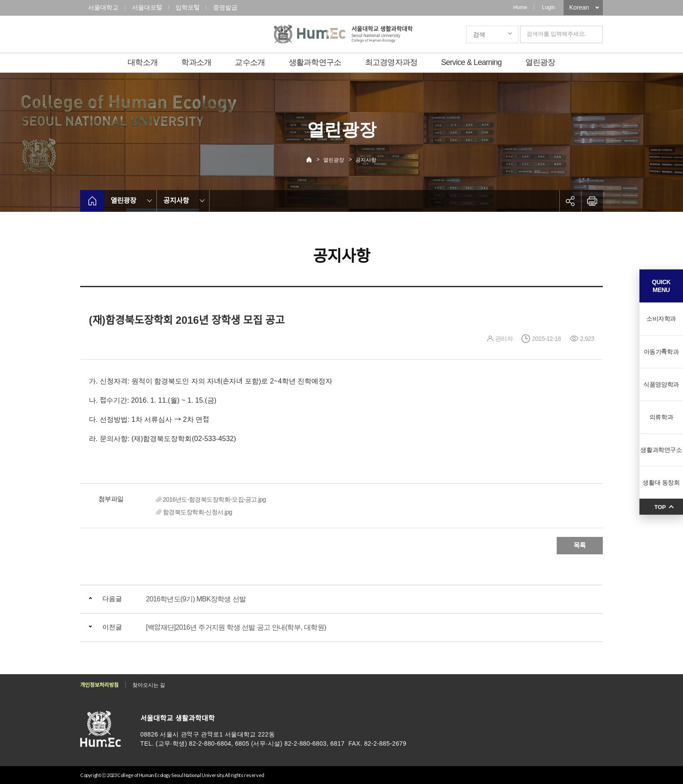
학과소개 (196, 62)
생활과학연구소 (315, 62)
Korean (579, 7)
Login (548, 7)
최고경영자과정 (391, 62)
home (92, 201)
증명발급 (225, 7)
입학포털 (188, 7)
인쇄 (592, 201)
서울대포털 (147, 7)
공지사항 (366, 160)
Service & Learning (472, 62)
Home (520, 7)
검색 (479, 34)
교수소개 (250, 62)
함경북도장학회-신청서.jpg (198, 512)
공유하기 (570, 201)
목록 (580, 545)
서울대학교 (103, 7)
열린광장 (540, 62)
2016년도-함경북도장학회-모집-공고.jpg (214, 499)
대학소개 (143, 62)
